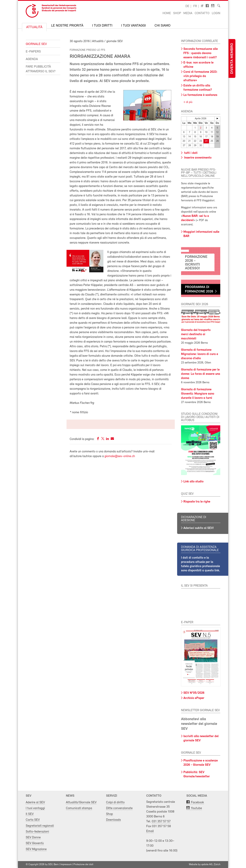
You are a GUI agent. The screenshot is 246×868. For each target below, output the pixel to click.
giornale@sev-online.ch (120, 456)
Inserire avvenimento (197, 158)
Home (167, 13)
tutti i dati (190, 153)
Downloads (113, 820)
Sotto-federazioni (37, 832)
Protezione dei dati (83, 865)
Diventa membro (232, 59)
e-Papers (33, 52)
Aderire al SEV (35, 802)
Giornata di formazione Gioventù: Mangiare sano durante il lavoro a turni (198, 394)
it (202, 6)
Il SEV (30, 814)
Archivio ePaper (194, 698)
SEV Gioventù (35, 843)
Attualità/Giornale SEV (81, 802)
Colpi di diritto (115, 802)
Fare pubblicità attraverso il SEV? (41, 69)
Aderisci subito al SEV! (199, 528)
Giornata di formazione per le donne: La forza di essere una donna (201, 374)
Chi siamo (162, 26)
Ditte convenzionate (119, 808)
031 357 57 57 (161, 821)
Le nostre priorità (67, 26)
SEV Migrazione (36, 849)
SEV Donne (33, 837)
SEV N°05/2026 (194, 693)
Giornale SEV (36, 44)
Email (150, 831)
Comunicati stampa (79, 808)
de (187, 6)
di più (189, 102)
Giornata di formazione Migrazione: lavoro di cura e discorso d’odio (200, 354)
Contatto (202, 13)
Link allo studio (193, 482)
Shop (177, 13)
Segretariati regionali (40, 826)
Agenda (32, 59)
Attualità (34, 27)
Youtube (196, 808)
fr (195, 6)
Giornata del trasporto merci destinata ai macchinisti (196, 334)
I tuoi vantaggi (133, 26)
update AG (207, 865)
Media (188, 13)
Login (216, 13)
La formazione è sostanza (200, 95)
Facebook (197, 802)
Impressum (66, 865)
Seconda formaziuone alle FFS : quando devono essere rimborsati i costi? (201, 53)
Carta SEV (33, 820)
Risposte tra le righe (197, 502)
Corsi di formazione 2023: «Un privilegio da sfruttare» (200, 76)
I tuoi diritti (102, 26)
